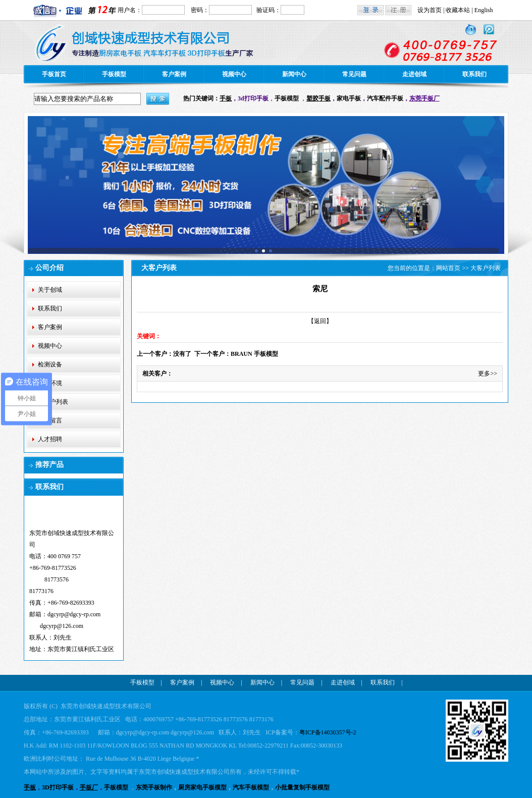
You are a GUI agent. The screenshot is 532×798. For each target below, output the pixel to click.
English (484, 10)
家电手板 (349, 98)
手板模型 (114, 74)
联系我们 (474, 74)
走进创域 (414, 74)
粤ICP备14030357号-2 (328, 732)
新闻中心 (294, 74)
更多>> (488, 374)
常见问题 (354, 74)
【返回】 (320, 321)
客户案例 (174, 74)
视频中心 (234, 74)
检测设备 (50, 364)
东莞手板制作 (154, 787)
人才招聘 (50, 439)
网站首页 (448, 268)
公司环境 (50, 383)
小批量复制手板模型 (302, 787)
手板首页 (54, 74)
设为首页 (430, 10)
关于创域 (50, 290)
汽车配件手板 (385, 98)
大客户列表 (53, 402)
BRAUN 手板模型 (254, 354)
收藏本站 (458, 10)
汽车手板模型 (251, 787)
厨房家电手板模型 (202, 787)
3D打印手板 (58, 787)
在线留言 (50, 420)
